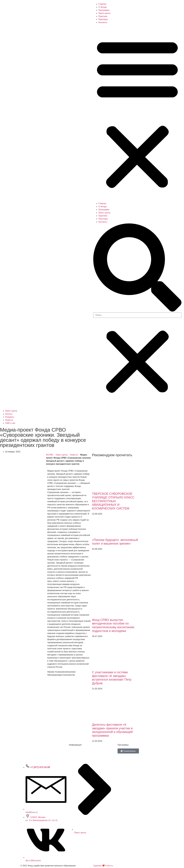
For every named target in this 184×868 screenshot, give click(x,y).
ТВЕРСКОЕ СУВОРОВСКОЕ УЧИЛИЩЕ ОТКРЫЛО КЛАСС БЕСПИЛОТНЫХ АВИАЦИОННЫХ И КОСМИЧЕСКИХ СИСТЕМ (113, 501)
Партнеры (103, 19)
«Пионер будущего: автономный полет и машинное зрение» (115, 542)
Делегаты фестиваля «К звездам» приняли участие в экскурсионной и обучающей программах (112, 730)
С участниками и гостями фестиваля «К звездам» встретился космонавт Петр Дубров (112, 678)
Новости (74, 455)
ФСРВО (50, 455)
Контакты (103, 22)
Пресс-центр (104, 13)
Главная (102, 4)
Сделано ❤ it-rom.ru (103, 866)
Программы (104, 10)
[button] (137, 113)
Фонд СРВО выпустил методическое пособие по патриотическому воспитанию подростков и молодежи (113, 625)
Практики (103, 16)
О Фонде (103, 7)
